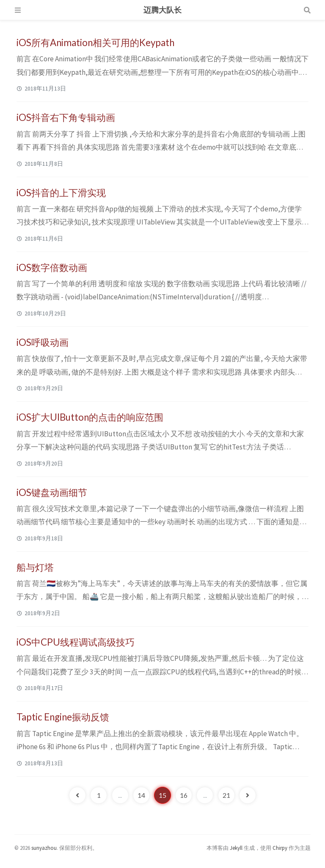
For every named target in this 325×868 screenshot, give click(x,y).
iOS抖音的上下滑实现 (61, 193)
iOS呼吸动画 (43, 342)
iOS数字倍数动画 (52, 267)
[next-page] (248, 795)
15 (162, 795)
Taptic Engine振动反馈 (63, 717)
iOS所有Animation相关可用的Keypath (95, 42)
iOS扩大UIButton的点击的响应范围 (90, 417)
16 (184, 795)
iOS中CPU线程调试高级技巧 (76, 642)
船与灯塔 (35, 567)
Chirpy (280, 848)
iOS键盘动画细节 (52, 492)
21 (226, 795)
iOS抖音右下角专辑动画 (66, 117)
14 (141, 795)
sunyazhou (44, 848)
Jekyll (236, 848)
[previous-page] (77, 795)
